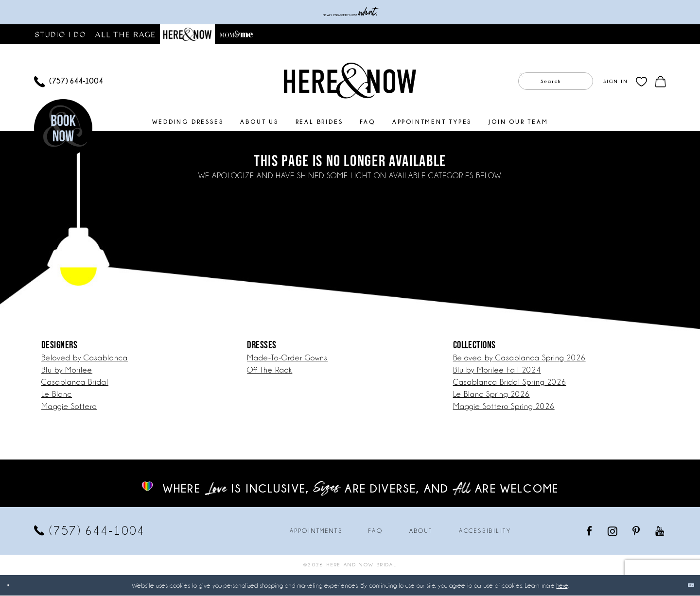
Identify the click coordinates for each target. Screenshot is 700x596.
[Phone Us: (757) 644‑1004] (69, 82)
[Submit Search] (528, 82)
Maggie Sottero (69, 407)
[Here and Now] (350, 81)
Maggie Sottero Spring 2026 (504, 407)
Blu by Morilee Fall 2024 (497, 370)
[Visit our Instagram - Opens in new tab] (613, 531)
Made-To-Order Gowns (287, 358)
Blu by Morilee (67, 370)
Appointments (316, 531)
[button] (615, 82)
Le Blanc (57, 395)
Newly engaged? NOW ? (350, 12)
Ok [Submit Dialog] (684, 585)
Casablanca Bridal (75, 383)
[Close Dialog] (15, 586)
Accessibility (485, 531)
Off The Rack (270, 370)
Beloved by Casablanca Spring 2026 (519, 358)
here (562, 586)
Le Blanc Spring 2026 (491, 395)
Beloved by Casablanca (85, 358)
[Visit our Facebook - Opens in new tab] (590, 531)
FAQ (376, 531)
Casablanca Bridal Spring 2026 (510, 383)
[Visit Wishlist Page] (641, 82)
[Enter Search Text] (556, 82)
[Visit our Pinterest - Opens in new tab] (637, 531)
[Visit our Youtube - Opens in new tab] (660, 531)
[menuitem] (69, 82)
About (421, 531)
